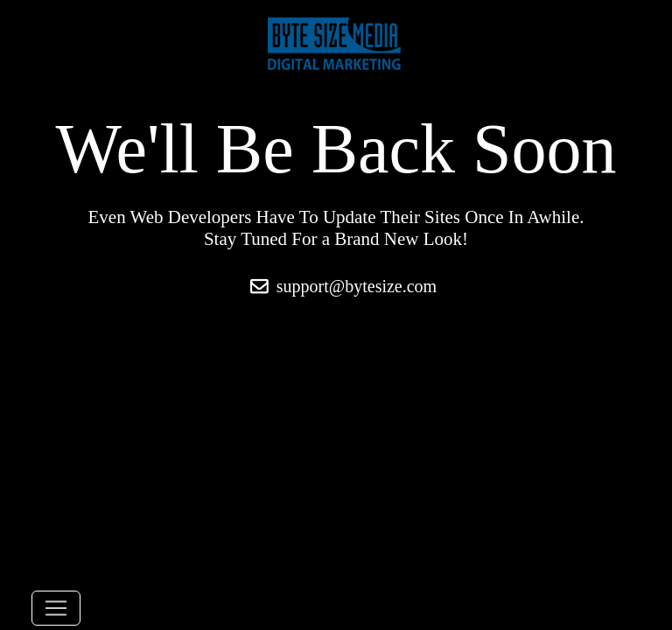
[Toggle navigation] (56, 608)
